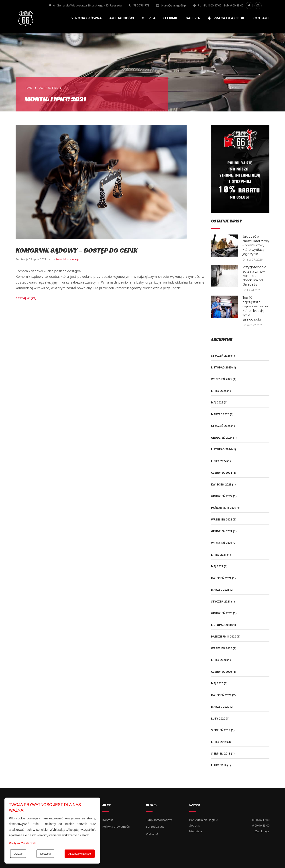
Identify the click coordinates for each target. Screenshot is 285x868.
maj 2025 (217, 402)
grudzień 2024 (222, 438)
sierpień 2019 (221, 730)
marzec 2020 (220, 707)
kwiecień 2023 (221, 484)
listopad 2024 (221, 449)
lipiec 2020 (219, 660)
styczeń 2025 (221, 426)
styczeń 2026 (221, 356)
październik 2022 (224, 508)
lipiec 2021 (219, 555)
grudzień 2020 (222, 613)
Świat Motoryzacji (67, 259)
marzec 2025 (220, 414)
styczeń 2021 (221, 602)
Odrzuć (18, 854)
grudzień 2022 (222, 496)
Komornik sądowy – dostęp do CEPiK (76, 250)
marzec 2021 (220, 590)
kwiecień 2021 (221, 578)
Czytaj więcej (26, 298)
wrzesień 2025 (222, 379)
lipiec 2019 (219, 742)
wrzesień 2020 (222, 648)
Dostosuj (46, 854)
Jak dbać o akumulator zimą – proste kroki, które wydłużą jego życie (256, 245)
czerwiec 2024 (221, 473)
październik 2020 (224, 637)
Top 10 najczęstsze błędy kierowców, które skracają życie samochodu (256, 309)
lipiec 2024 (219, 461)
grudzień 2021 (222, 531)
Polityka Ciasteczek (22, 843)
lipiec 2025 (219, 391)
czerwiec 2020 (221, 672)
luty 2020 (218, 719)
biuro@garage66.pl (174, 5)
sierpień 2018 (221, 754)
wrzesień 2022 (222, 519)
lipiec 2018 (219, 765)
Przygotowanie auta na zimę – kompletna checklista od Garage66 (254, 276)
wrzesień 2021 (222, 543)
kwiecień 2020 (221, 695)
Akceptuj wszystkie (80, 854)
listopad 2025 (221, 367)
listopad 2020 (221, 625)
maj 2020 (217, 683)
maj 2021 (217, 566)
